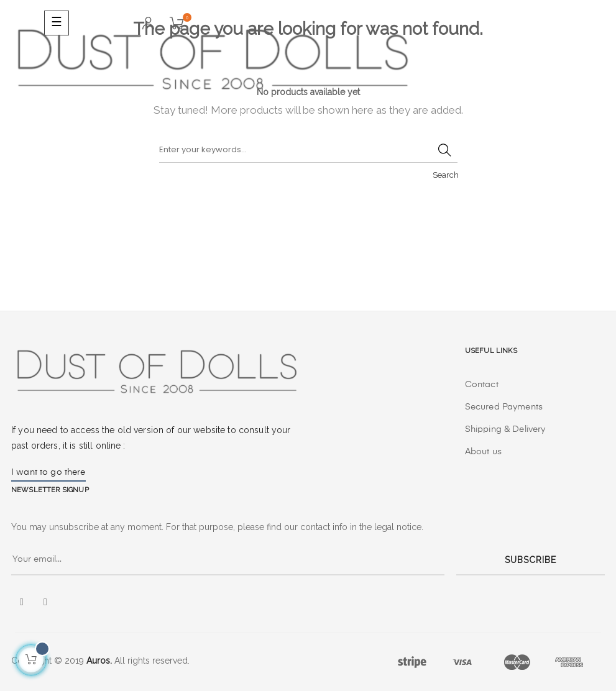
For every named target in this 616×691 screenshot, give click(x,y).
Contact (482, 385)
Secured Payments (504, 407)
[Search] (308, 150)
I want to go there (48, 472)
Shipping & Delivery (505, 429)
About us (483, 452)
